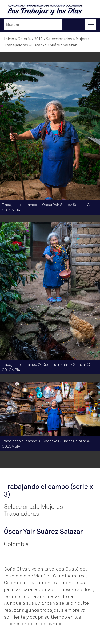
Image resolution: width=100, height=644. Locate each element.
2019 (38, 39)
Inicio (9, 39)
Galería (24, 39)
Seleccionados (59, 39)
